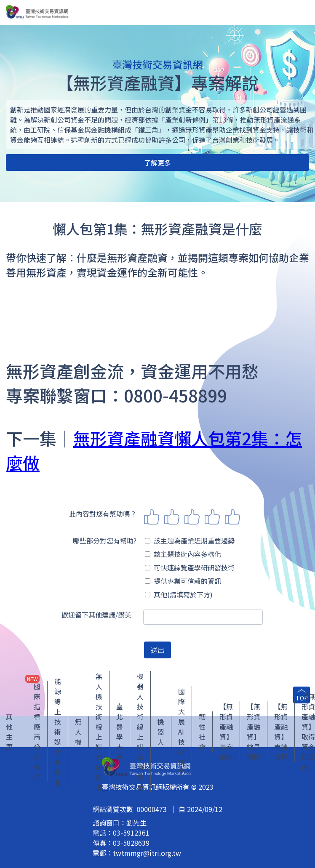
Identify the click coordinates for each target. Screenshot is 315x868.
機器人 (161, 732)
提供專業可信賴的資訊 (183, 581)
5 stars (232, 517)
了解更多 (157, 162)
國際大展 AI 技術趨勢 (182, 732)
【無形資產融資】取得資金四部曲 (308, 732)
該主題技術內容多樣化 (183, 554)
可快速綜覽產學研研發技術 (190, 567)
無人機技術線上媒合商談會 (99, 732)
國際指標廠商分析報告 (37, 732)
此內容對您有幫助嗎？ (103, 514)
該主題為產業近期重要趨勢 (190, 541)
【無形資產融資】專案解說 (226, 732)
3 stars (192, 517)
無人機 (78, 732)
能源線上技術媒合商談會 (58, 732)
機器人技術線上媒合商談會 (140, 732)
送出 (157, 650)
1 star (152, 517)
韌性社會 (202, 732)
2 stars (172, 517)
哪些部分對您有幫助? (105, 541)
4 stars (212, 517)
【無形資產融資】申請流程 (281, 732)
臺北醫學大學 (120, 732)
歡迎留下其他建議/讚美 (96, 615)
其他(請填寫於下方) (179, 594)
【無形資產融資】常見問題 (254, 732)
